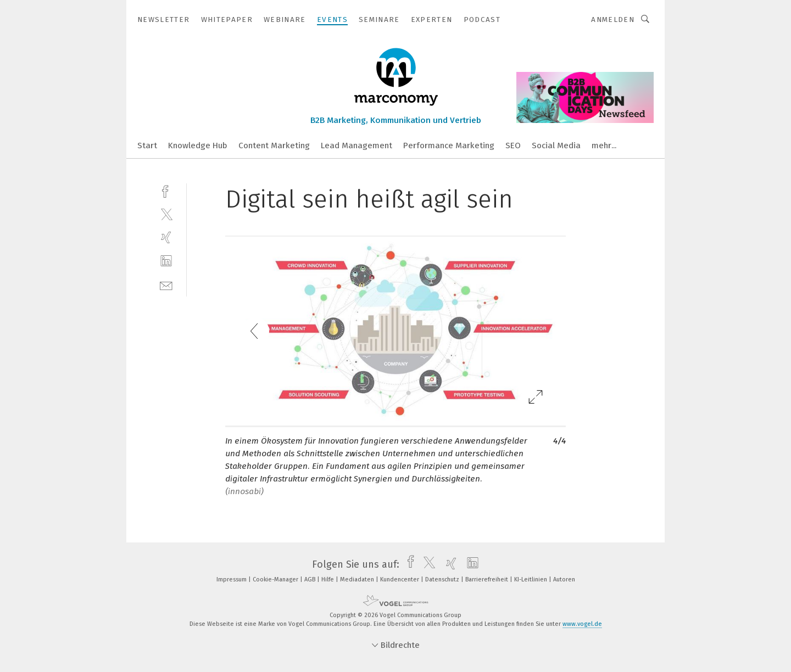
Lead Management (356, 145)
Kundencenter (400, 579)
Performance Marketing (449, 145)
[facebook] (166, 190)
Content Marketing (274, 145)
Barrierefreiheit (488, 579)
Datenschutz (443, 579)
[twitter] (166, 214)
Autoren (564, 579)
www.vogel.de (582, 624)
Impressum (232, 579)
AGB (311, 579)
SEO (513, 145)
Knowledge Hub (198, 145)
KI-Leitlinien (531, 579)
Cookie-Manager (276, 579)
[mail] (166, 285)
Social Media (556, 145)
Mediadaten (358, 579)
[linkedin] (166, 261)
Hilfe (328, 579)
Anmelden (613, 19)
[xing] (166, 237)
